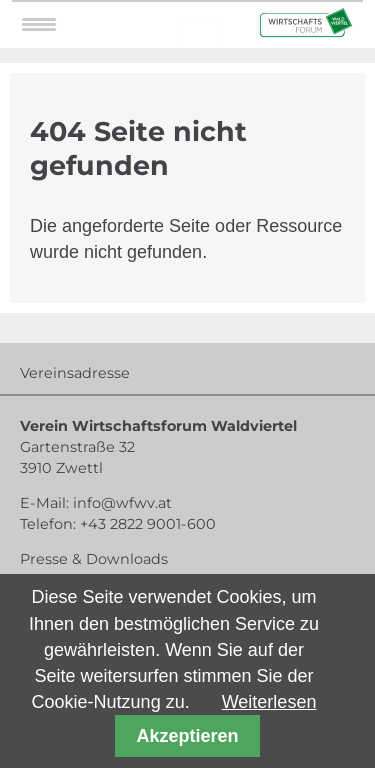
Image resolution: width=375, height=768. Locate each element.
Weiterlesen (269, 702)
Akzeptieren (187, 736)
